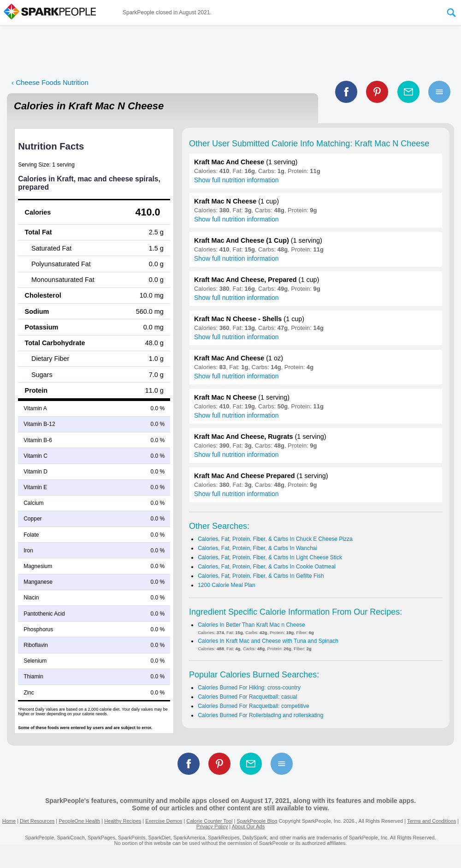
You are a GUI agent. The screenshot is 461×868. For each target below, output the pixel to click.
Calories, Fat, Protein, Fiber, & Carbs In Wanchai (257, 548)
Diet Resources (37, 821)
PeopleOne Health (79, 821)
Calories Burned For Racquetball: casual (247, 697)
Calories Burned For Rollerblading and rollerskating (260, 715)
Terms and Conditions (431, 821)
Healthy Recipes (123, 821)
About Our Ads (248, 826)
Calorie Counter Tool (209, 821)
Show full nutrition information (236, 180)
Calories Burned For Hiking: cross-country (249, 688)
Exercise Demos (164, 821)
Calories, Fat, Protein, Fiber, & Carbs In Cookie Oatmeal (267, 567)
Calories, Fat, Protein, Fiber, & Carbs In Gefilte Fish (261, 576)
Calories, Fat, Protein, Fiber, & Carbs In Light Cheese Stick (270, 557)
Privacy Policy (212, 826)
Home (9, 821)
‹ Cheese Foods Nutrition (50, 82)
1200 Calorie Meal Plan (227, 585)
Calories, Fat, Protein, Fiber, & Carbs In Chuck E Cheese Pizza (275, 539)
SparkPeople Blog (257, 821)
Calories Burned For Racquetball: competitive (253, 706)
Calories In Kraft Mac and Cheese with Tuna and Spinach (268, 641)
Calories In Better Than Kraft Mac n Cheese (251, 625)
